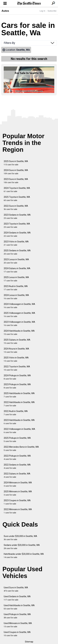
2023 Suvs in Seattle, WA (16, 181)
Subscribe (52, 11)
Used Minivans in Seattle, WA (18, 625)
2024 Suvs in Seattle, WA (16, 172)
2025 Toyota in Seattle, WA (17, 199)
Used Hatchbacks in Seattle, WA (19, 607)
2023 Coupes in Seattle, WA (17, 502)
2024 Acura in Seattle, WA (16, 350)
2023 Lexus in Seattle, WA (16, 261)
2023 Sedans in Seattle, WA (17, 216)
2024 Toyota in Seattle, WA (17, 190)
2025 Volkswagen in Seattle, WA (19, 315)
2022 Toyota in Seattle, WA (17, 368)
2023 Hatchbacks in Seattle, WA (19, 422)
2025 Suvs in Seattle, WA (16, 163)
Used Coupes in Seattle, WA (17, 634)
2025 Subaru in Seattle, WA (17, 341)
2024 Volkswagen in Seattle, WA (19, 306)
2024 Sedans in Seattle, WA (17, 234)
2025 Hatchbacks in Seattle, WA (19, 395)
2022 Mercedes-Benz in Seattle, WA (21, 448)
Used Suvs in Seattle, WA (16, 589)
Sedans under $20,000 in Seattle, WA (22, 547)
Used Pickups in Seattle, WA (17, 616)
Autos (5, 11)
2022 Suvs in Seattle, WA (16, 208)
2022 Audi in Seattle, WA (16, 413)
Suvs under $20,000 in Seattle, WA (20, 538)
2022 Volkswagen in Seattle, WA (19, 431)
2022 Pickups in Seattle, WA (17, 457)
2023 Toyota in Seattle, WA (17, 225)
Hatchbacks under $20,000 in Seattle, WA (24, 556)
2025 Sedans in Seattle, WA (17, 252)
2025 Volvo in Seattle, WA (16, 359)
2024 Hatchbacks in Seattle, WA (19, 332)
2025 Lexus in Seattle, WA (16, 279)
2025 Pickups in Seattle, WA (17, 440)
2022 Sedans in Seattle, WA (17, 466)
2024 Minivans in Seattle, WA (18, 484)
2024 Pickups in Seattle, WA (17, 377)
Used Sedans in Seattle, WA (17, 598)
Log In (42, 11)
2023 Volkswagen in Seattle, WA (19, 324)
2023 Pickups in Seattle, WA (17, 386)
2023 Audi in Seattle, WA (16, 288)
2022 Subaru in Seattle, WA (17, 475)
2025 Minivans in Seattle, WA (18, 493)
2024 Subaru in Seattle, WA (17, 270)
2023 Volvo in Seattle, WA (16, 243)
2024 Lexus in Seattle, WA (16, 297)
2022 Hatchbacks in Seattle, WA (19, 404)
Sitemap (29, 642)
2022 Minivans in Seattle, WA (18, 511)
